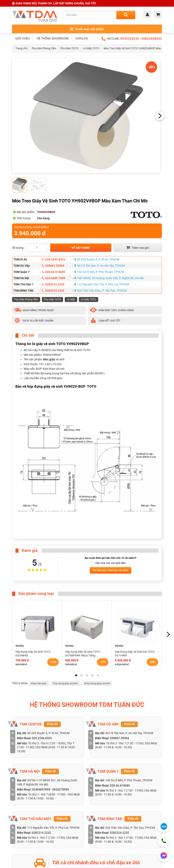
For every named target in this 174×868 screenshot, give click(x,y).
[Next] (160, 116)
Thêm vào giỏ (138, 248)
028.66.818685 (53, 272)
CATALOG (82, 38)
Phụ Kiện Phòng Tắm (44, 48)
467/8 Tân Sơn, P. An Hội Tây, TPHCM (100, 266)
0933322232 (130, 39)
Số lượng (18, 248)
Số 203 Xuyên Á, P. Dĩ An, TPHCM (97, 259)
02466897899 (41, 789)
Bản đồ (52, 724)
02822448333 (152, 39)
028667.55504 (53, 266)
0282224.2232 (53, 291)
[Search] (126, 15)
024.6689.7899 (53, 278)
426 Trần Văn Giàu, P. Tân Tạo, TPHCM (100, 291)
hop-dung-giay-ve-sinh (65, 683)
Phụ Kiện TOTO (69, 48)
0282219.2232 (53, 284)
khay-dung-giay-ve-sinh (97, 683)
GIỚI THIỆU (22, 38)
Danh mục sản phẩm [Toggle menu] (87, 29)
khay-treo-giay (39, 683)
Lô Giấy (71, 300)
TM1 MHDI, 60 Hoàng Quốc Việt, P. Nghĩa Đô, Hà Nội (109, 278)
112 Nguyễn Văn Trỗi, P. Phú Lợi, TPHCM (102, 284)
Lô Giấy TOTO (91, 48)
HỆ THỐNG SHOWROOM (53, 38)
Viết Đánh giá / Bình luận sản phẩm (111, 570)
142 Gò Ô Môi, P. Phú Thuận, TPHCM (99, 272)
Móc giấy (49, 359)
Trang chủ (21, 48)
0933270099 (61, 789)
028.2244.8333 (53, 259)
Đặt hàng (81, 248)
